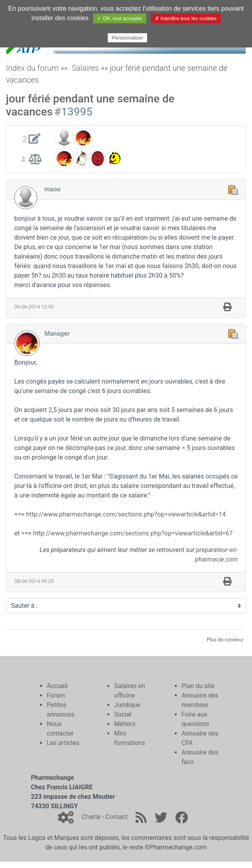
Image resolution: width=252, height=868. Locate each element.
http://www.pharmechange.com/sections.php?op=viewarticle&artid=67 (133, 533)
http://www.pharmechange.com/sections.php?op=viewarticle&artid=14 (126, 514)
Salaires (85, 68)
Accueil (57, 686)
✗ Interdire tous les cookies (186, 18)
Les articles (63, 743)
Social (123, 714)
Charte (91, 817)
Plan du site (198, 686)
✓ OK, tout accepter (120, 18)
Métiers (125, 724)
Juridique (127, 705)
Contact (116, 817)
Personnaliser (128, 38)
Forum (56, 695)
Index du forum (32, 68)
